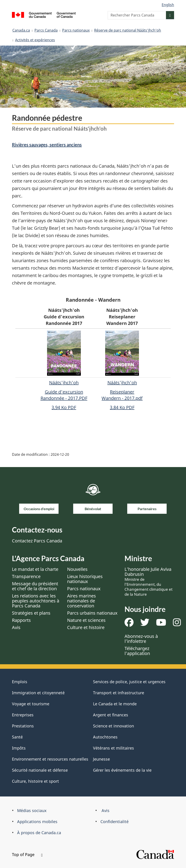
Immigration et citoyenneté (38, 693)
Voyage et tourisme (31, 704)
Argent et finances (111, 715)
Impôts (19, 748)
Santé (17, 737)
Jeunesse (101, 759)
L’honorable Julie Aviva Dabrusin (149, 581)
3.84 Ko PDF (122, 407)
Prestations (23, 726)
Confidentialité (115, 822)
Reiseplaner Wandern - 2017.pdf (122, 395)
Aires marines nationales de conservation (82, 601)
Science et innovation (113, 726)
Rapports (21, 620)
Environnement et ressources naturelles (50, 759)
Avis (16, 627)
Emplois (20, 682)
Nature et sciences (86, 620)
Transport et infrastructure (119, 693)
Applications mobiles (37, 822)
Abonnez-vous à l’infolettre (141, 639)
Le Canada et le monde (115, 704)
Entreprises (23, 715)
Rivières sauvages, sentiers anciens (47, 145)
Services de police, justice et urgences (129, 682)
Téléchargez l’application (137, 651)
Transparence (26, 576)
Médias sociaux (32, 810)
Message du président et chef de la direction (35, 586)
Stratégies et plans (31, 613)
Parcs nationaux (76, 30)
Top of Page (27, 854)
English (168, 5)
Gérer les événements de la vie (122, 770)
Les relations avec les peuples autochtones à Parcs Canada (36, 601)
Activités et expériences (35, 40)
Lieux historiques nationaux (85, 579)
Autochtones (105, 737)
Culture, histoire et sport (35, 781)
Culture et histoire (86, 627)
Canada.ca (21, 30)
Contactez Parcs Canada (37, 541)
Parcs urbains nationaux (92, 613)
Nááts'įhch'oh (122, 383)
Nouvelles (77, 569)
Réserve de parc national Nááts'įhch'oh (128, 30)
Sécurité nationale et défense (40, 770)
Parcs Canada (46, 30)
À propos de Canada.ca (39, 833)
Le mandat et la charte (35, 569)
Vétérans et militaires (113, 748)
